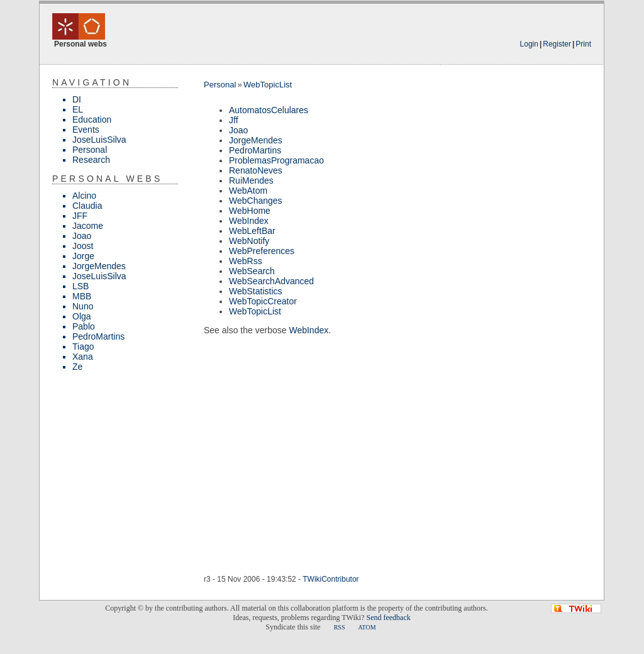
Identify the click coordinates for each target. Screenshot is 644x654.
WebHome (250, 211)
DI (77, 99)
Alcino (84, 196)
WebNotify (249, 241)
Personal (90, 150)
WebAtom (248, 191)
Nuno (83, 306)
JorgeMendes (99, 266)
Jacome (88, 226)
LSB (80, 286)
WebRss (246, 261)
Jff (234, 120)
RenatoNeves (256, 170)
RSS (340, 627)
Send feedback (388, 618)
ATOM (367, 627)
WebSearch (252, 271)
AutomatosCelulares (269, 110)
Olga (82, 316)
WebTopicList (268, 85)
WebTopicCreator (263, 301)
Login (529, 44)
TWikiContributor (330, 579)
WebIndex (249, 221)
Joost (83, 246)
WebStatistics (256, 291)
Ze (77, 367)
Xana (83, 357)
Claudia (87, 206)
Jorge (83, 256)
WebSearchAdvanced (271, 281)
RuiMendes (251, 180)
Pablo (84, 326)
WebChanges (256, 201)
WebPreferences (262, 251)
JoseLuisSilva (99, 140)
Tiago (83, 346)
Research (91, 160)
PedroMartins (98, 336)
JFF (80, 216)
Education (92, 119)
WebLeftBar (252, 231)
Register (557, 44)
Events (86, 130)
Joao (82, 236)
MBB (82, 296)
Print (583, 44)
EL (78, 109)
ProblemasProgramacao (276, 160)
